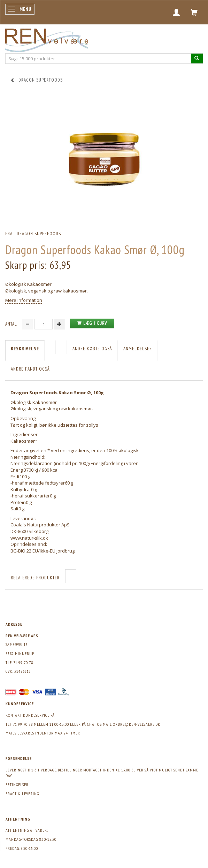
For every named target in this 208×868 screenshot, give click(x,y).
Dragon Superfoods (39, 234)
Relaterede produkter (35, 578)
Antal (12, 324)
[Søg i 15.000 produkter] (197, 58)
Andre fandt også (30, 369)
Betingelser (17, 785)
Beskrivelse (25, 349)
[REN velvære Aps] (47, 39)
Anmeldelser (138, 349)
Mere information (24, 300)
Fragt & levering (22, 794)
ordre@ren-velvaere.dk (137, 724)
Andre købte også (92, 349)
